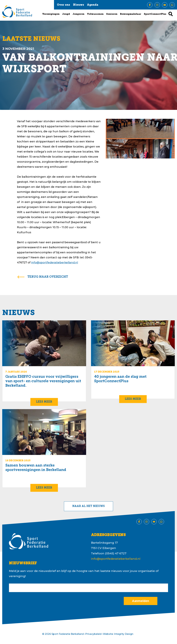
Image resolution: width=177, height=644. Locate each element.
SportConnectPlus (155, 14)
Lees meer (44, 402)
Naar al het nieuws (88, 506)
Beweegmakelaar (131, 14)
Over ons (64, 5)
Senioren (112, 14)
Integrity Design (124, 634)
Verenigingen (51, 14)
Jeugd (66, 14)
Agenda (93, 5)
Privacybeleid (93, 634)
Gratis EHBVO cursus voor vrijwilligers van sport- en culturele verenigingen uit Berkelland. (43, 381)
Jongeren (78, 14)
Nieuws (79, 5)
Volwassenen (95, 14)
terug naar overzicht (48, 277)
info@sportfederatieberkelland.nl (55, 263)
